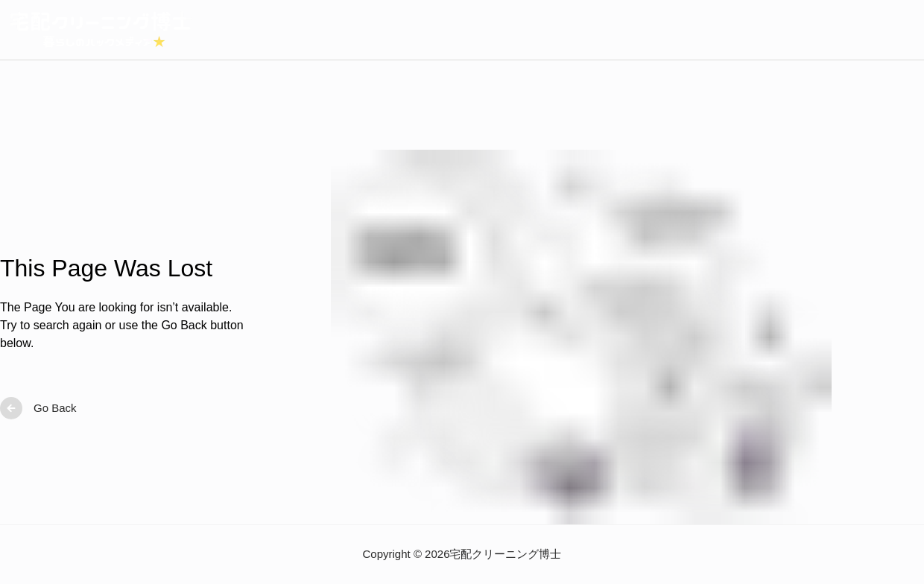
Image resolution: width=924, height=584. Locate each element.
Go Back (38, 408)
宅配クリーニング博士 (505, 554)
